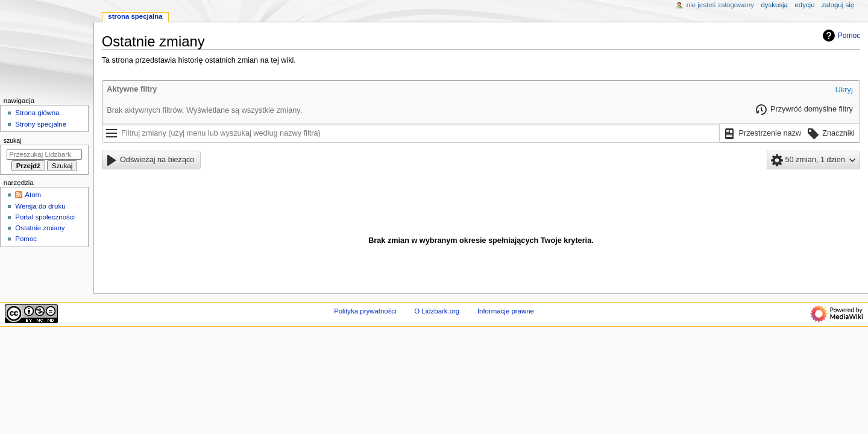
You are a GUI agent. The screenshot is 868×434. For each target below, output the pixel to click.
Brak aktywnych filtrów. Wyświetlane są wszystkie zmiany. (204, 110)
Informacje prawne (506, 311)
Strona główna (37, 113)
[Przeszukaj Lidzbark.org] (44, 154)
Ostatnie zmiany (40, 228)
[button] (844, 90)
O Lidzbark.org (437, 311)
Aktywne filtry (132, 89)
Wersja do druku (40, 206)
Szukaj (13, 140)
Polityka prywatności (365, 311)
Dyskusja (774, 5)
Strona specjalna (135, 16)
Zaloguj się (838, 5)
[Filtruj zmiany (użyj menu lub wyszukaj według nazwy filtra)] (411, 133)
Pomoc (840, 36)
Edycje (804, 5)
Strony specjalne (41, 124)
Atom (33, 195)
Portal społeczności (45, 217)
